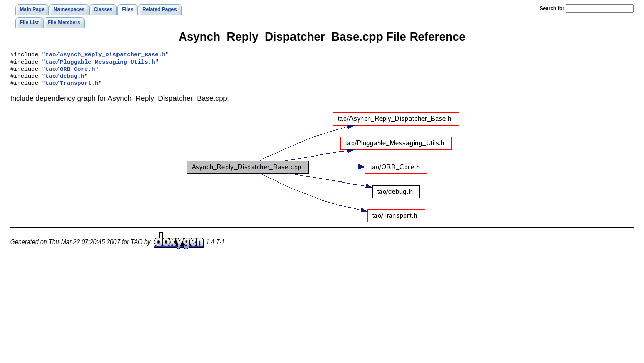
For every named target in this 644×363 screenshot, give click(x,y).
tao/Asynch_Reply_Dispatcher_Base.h (105, 55)
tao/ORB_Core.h (70, 72)
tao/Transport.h (72, 88)
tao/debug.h (65, 80)
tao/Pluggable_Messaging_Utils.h (100, 64)
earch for (552, 8)
